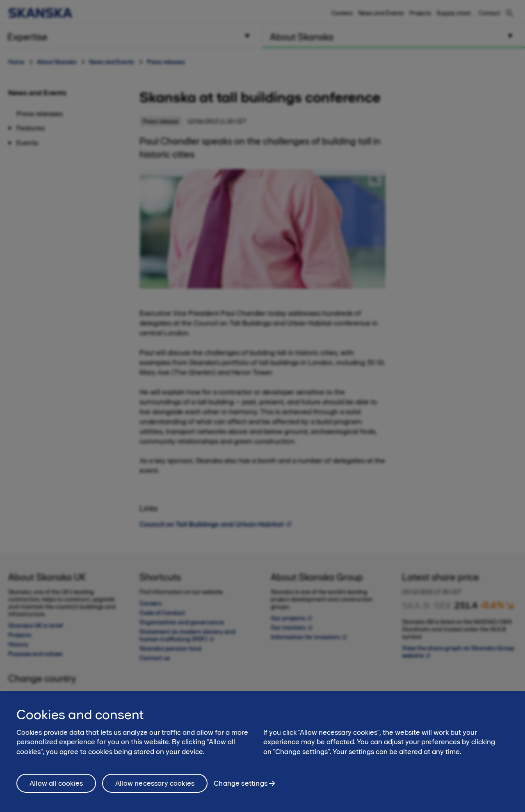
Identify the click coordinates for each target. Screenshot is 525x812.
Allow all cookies (56, 791)
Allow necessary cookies (155, 791)
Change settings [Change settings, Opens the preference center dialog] (241, 791)
